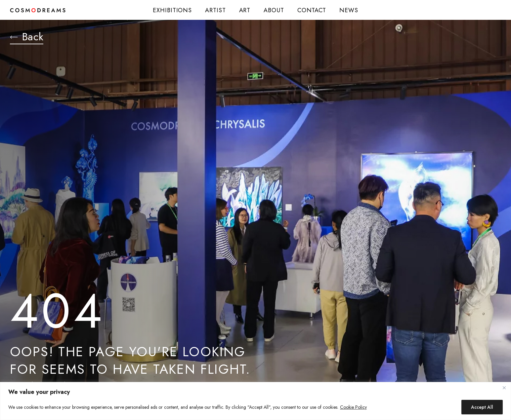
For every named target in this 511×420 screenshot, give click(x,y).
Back (27, 37)
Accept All (482, 407)
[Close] (504, 388)
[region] (255, 401)
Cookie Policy (353, 407)
